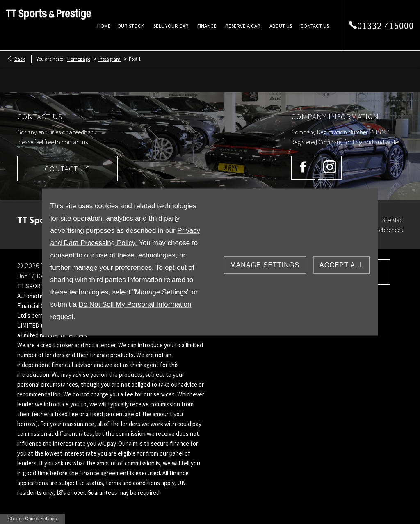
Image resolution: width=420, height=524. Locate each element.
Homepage (79, 59)
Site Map (393, 220)
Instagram (110, 59)
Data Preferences (382, 230)
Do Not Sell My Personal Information (135, 304)
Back (20, 59)
